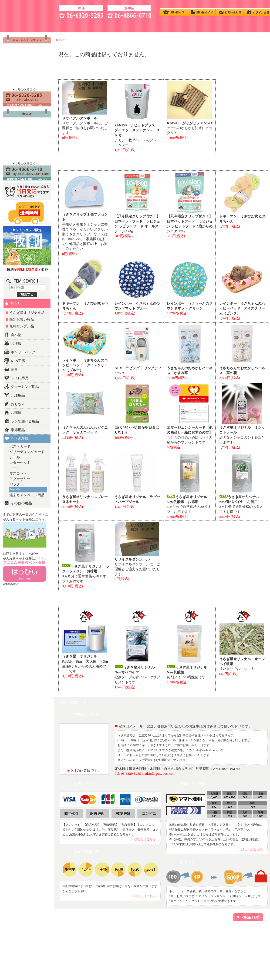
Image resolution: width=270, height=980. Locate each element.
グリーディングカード (27, 452)
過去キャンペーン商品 (27, 495)
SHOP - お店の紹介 (22, 25)
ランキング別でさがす (26, 942)
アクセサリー (20, 479)
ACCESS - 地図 (61, 25)
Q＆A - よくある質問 (176, 25)
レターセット (20, 463)
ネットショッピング (112, 932)
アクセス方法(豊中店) (243, 942)
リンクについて (153, 937)
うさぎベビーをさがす (26, 932)
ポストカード (20, 446)
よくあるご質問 (239, 952)
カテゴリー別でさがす (26, 937)
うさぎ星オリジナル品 (27, 313)
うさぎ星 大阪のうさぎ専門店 (28, 11)
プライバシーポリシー (200, 932)
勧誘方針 (192, 942)
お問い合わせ (238, 947)
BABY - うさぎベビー (138, 25)
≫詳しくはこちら (144, 839)
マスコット (18, 473)
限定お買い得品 (22, 319)
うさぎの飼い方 (99, 25)
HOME (60, 40)
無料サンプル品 (22, 326)
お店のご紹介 (238, 932)
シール (15, 457)
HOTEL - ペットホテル (214, 25)
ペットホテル (108, 937)
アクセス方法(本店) (242, 937)
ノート (15, 468)
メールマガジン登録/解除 (158, 932)
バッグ (15, 484)
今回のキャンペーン (68, 937)
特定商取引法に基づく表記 (203, 937)
